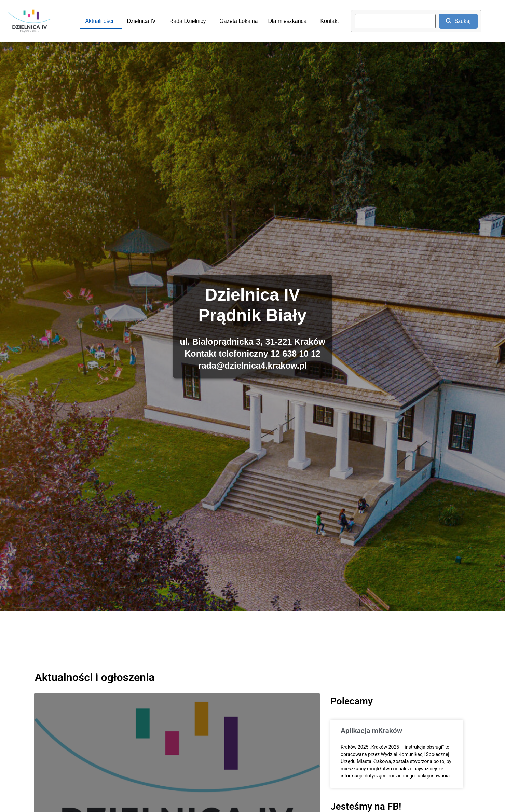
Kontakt (329, 21)
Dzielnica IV (141, 21)
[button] (101, 21)
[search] (395, 21)
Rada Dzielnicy (188, 21)
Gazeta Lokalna (238, 21)
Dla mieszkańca (288, 21)
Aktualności (99, 21)
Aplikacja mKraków (371, 731)
